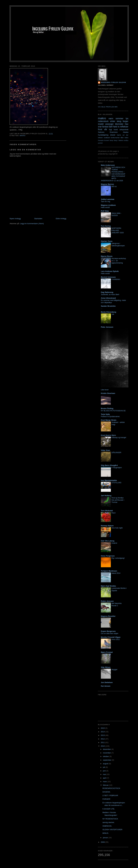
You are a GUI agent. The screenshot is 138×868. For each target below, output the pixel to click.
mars (105, 782)
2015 (103, 728)
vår (106, 129)
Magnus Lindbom (108, 205)
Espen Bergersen (108, 631)
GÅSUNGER (116, 453)
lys (127, 118)
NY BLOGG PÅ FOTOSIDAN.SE (113, 411)
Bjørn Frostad (107, 652)
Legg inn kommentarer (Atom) (32, 224)
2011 (103, 742)
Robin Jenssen (107, 601)
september (107, 760)
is (119, 127)
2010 (103, 746)
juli (104, 767)
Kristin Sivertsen (108, 393)
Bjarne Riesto (107, 256)
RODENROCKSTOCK (111, 788)
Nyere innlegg (15, 219)
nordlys (126, 140)
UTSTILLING (116, 483)
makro (22, 136)
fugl (110, 130)
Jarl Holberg (106, 496)
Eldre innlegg (61, 219)
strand (113, 135)
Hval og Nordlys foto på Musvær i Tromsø (118, 500)
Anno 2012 (116, 639)
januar (106, 838)
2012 (103, 739)
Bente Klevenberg (109, 312)
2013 (103, 735)
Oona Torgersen (108, 556)
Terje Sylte (105, 414)
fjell (111, 127)
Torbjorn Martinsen (109, 571)
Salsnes (101, 132)
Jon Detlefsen (107, 682)
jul (124, 135)
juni (105, 771)
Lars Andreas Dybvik (110, 271)
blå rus (114, 186)
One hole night (117, 528)
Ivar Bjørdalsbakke (109, 480)
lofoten (100, 138)
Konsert (107, 140)
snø (100, 127)
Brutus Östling (107, 408)
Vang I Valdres (118, 140)
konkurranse (115, 138)
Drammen (114, 132)
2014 (103, 732)
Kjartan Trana (107, 241)
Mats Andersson (108, 165)
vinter (113, 121)
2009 (103, 842)
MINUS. (106, 833)
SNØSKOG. (107, 826)
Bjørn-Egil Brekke (108, 586)
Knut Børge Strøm (109, 420)
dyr (127, 135)
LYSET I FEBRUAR (110, 795)
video (126, 138)
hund (116, 130)
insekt (101, 124)
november (107, 753)
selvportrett (124, 130)
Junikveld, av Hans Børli (110, 295)
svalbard (107, 138)
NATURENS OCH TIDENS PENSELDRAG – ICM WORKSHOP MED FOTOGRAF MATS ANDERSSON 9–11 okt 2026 (113, 174)
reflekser (124, 127)
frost (100, 129)
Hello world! (105, 207)
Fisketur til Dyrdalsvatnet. (110, 417)
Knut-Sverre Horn (108, 435)
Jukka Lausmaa (108, 199)
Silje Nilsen (106, 667)
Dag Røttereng (107, 292)
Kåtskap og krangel (119, 438)
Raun (114, 513)
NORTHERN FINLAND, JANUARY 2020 (118, 230)
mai (105, 774)
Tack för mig (106, 202)
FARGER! (106, 799)
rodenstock (103, 121)
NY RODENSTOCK (110, 819)
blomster (119, 124)
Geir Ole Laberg (108, 541)
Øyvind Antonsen (108, 277)
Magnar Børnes (107, 184)
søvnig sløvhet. (108, 822)
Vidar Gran (105, 450)
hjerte (119, 135)
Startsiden (38, 219)
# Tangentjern (117, 468)
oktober (106, 756)
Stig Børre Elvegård (109, 465)
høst (115, 127)
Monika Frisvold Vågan (111, 637)
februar (106, 785)
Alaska (126, 132)
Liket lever (105, 390)
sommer (119, 118)
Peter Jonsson (107, 327)
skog (119, 121)
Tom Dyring (106, 226)
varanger (109, 124)
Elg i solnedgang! (118, 558)
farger (126, 121)
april (105, 778)
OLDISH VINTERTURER (112, 830)
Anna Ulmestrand (108, 298)
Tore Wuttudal (107, 511)
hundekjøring (103, 135)
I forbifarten (116, 279)
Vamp (111, 140)
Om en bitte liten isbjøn (110, 634)
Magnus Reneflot (108, 616)
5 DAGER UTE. (109, 809)
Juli (113, 314)
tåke (122, 138)
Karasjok (101, 140)
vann (111, 118)
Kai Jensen (106, 686)
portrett (100, 143)
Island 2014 (116, 573)
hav (127, 124)
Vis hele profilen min (108, 107)
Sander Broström (108, 306)
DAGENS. (106, 792)
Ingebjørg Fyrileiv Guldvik (113, 82)
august (106, 764)
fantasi (105, 127)
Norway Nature (107, 526)
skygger (114, 670)
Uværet (114, 543)
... (102, 308)
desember (107, 749)
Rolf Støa (105, 211)
